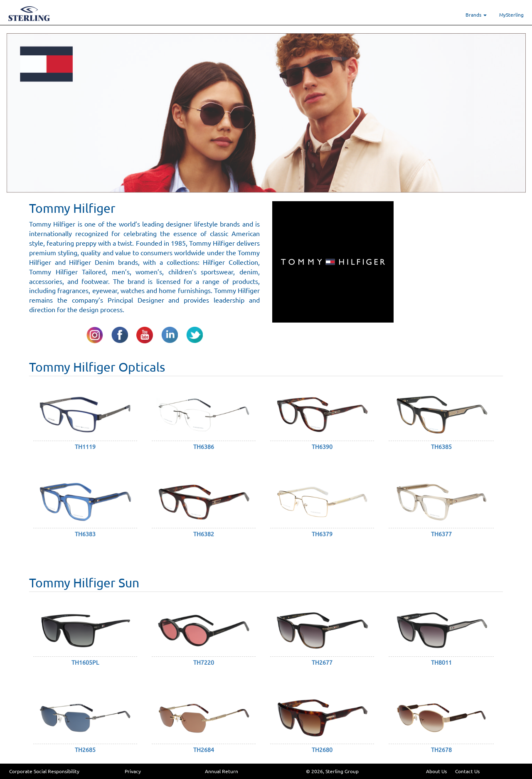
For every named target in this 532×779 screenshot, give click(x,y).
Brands (476, 15)
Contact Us (467, 771)
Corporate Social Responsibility (44, 771)
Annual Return (222, 771)
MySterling (511, 15)
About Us (436, 771)
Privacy (133, 771)
